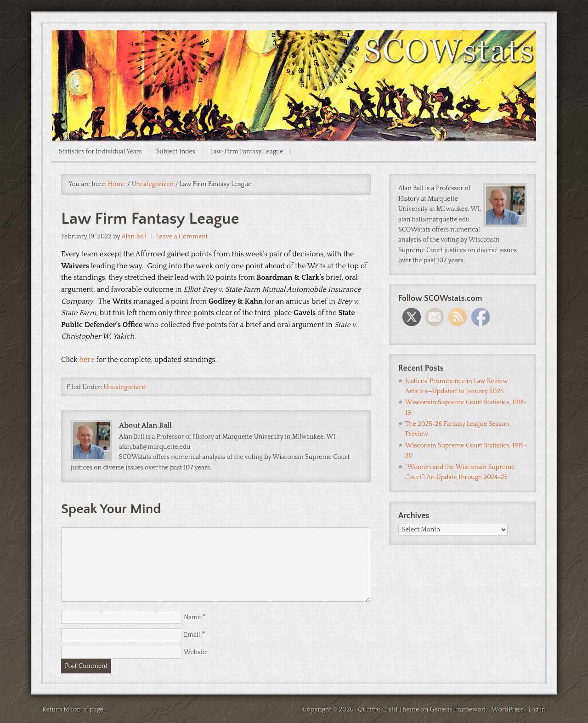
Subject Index (176, 152)
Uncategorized (125, 387)
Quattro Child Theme (388, 710)
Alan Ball (134, 237)
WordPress (508, 710)
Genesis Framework (459, 710)
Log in (537, 710)
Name (192, 617)
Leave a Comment (182, 237)
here (87, 360)
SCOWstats (294, 58)
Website (196, 652)
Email (192, 635)
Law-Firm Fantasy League (247, 152)
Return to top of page (73, 710)
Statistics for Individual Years (100, 152)
